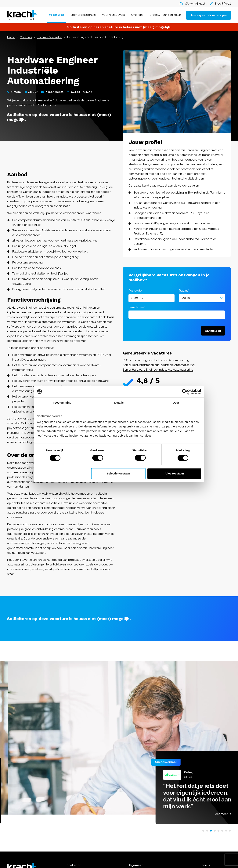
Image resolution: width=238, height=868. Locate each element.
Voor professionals (83, 15)
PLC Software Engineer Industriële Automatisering (156, 360)
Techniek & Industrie (50, 37)
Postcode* (135, 291)
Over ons (137, 15)
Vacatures (56, 15)
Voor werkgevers (113, 15)
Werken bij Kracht (193, 4)
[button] (203, 831)
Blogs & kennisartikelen (165, 15)
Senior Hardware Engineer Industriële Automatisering (158, 370)
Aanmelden (213, 331)
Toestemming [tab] (62, 403)
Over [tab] (176, 403)
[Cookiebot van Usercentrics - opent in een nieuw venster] (185, 392)
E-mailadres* (137, 307)
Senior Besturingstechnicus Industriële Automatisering (159, 365)
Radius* (184, 291)
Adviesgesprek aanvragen (209, 15)
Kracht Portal (220, 4)
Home (11, 37)
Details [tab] (119, 403)
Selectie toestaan (119, 473)
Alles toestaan (174, 473)
